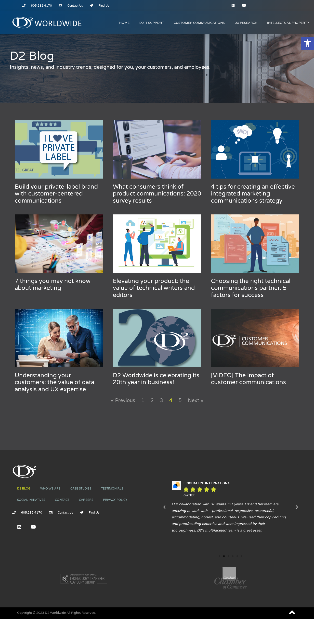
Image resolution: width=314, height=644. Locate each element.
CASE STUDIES (81, 489)
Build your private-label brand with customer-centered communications (56, 194)
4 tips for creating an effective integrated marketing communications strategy (253, 194)
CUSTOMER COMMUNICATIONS (199, 23)
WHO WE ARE (50, 489)
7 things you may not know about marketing (53, 285)
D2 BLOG (24, 489)
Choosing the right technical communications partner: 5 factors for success (251, 288)
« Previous (123, 401)
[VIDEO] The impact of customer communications (249, 379)
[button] (308, 43)
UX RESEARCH (246, 23)
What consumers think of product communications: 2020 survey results (157, 194)
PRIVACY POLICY (115, 500)
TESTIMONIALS (112, 489)
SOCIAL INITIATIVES (31, 500)
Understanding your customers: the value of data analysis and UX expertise (54, 383)
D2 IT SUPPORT (152, 23)
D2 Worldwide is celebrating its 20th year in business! (156, 379)
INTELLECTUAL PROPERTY (288, 23)
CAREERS (86, 500)
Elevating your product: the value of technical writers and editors (154, 288)
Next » (196, 401)
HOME (124, 23)
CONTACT (62, 500)
